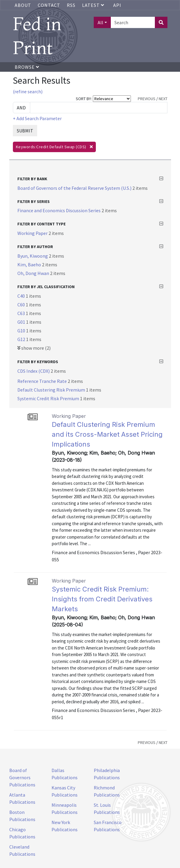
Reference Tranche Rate (43, 381)
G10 (22, 331)
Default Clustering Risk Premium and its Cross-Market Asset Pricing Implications (107, 434)
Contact (49, 5)
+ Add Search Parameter (37, 118)
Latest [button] (94, 5)
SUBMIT (25, 131)
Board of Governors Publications (22, 777)
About (23, 5)
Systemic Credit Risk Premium (49, 398)
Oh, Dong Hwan (34, 273)
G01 (22, 322)
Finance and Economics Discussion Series (59, 210)
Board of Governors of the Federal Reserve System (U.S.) (75, 188)
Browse (27, 67)
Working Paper (33, 233)
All (100, 22)
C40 (22, 296)
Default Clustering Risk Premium (52, 390)
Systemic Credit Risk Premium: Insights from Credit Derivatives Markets (102, 599)
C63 (22, 313)
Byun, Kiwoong (33, 256)
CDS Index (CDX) (34, 371)
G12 (22, 339)
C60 (22, 305)
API (117, 5)
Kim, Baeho (30, 265)
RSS (71, 5)
